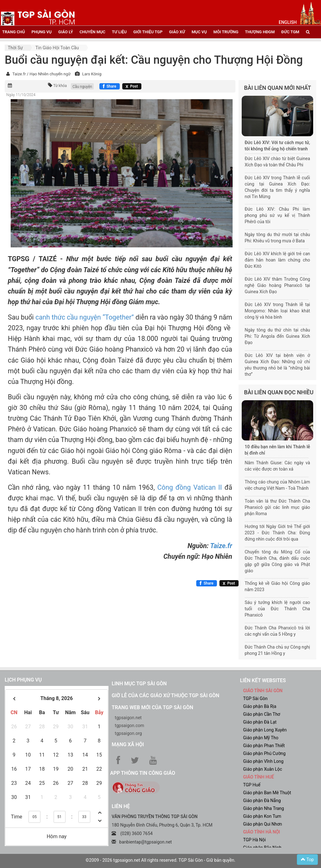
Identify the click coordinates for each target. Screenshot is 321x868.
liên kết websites (263, 680)
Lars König (92, 74)
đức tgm (290, 32)
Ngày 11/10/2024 (21, 95)
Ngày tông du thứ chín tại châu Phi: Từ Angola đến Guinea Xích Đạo (278, 336)
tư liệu (119, 32)
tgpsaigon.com (129, 725)
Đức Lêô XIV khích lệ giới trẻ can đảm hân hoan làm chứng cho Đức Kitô (278, 260)
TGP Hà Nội (254, 840)
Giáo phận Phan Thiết (264, 746)
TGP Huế (252, 785)
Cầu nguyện (82, 87)
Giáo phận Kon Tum (262, 816)
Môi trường (226, 32)
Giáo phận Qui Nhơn (262, 824)
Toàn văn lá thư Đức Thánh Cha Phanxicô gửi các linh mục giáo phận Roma (278, 507)
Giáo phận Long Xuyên (265, 730)
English (288, 22)
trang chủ (13, 32)
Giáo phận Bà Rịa (260, 706)
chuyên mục (92, 32)
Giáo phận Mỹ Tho (261, 738)
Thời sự (15, 48)
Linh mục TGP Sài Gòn (139, 684)
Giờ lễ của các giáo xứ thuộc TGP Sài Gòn (165, 695)
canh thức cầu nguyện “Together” (85, 317)
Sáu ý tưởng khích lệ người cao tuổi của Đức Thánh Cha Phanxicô (278, 609)
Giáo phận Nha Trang (263, 808)
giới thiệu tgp (148, 32)
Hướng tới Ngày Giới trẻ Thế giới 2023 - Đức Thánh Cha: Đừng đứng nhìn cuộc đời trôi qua (278, 533)
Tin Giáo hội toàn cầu (57, 48)
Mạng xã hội (128, 744)
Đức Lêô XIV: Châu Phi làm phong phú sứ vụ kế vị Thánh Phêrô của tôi (278, 215)
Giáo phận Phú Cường (264, 753)
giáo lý (66, 32)
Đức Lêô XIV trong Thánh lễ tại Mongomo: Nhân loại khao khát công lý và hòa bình (278, 311)
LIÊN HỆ (121, 806)
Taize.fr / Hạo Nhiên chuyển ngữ (41, 74)
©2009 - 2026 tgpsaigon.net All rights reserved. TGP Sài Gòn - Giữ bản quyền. (160, 860)
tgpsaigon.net (128, 718)
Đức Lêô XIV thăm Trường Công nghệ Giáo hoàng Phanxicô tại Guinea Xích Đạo (278, 285)
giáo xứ (177, 32)
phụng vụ (41, 32)
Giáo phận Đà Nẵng (262, 801)
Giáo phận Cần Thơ (261, 714)
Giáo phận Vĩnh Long (263, 761)
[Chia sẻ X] (132, 86)
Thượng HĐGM (260, 32)
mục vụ (199, 32)
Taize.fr (221, 546)
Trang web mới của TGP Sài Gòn (152, 707)
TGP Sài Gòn (255, 698)
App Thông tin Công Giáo (142, 773)
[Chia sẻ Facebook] (110, 86)
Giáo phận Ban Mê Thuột (267, 793)
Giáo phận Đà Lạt (260, 722)
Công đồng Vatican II (190, 487)
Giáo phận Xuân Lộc (262, 769)
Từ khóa (60, 86)
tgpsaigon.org (128, 733)
